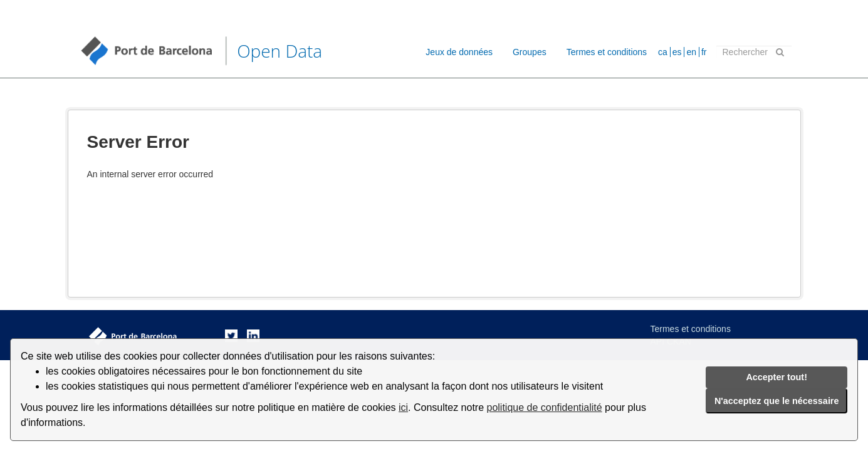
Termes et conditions (607, 52)
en (691, 52)
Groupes (530, 52)
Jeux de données (459, 52)
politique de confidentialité (545, 407)
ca (663, 52)
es (677, 52)
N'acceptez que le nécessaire (777, 401)
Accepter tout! (776, 377)
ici (403, 407)
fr (704, 52)
